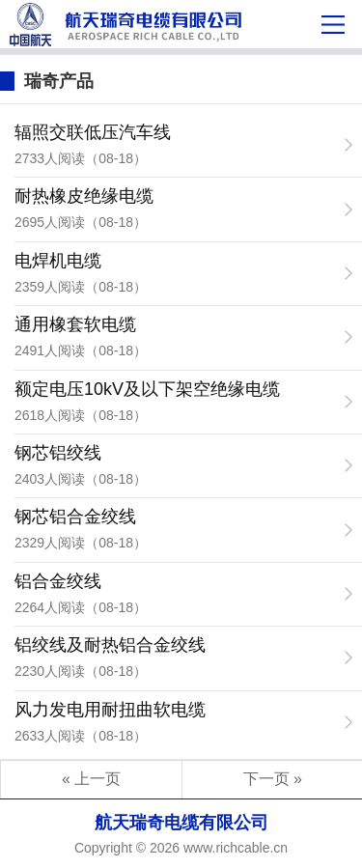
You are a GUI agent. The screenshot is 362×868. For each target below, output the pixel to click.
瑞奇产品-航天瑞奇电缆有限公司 (136, 24)
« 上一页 (91, 779)
